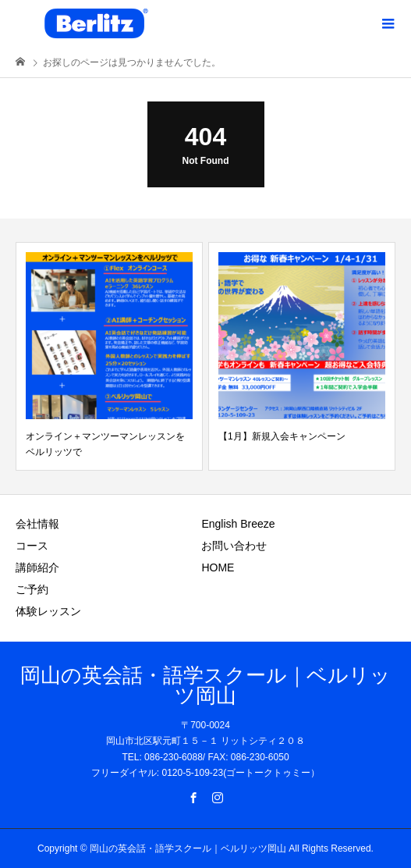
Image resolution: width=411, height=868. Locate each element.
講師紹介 (37, 567)
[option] (109, 356)
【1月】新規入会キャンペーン (282, 436)
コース (32, 546)
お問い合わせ (234, 546)
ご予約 (32, 589)
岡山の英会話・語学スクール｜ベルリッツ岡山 (205, 685)
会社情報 (37, 524)
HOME (218, 567)
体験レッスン (48, 611)
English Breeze (238, 524)
